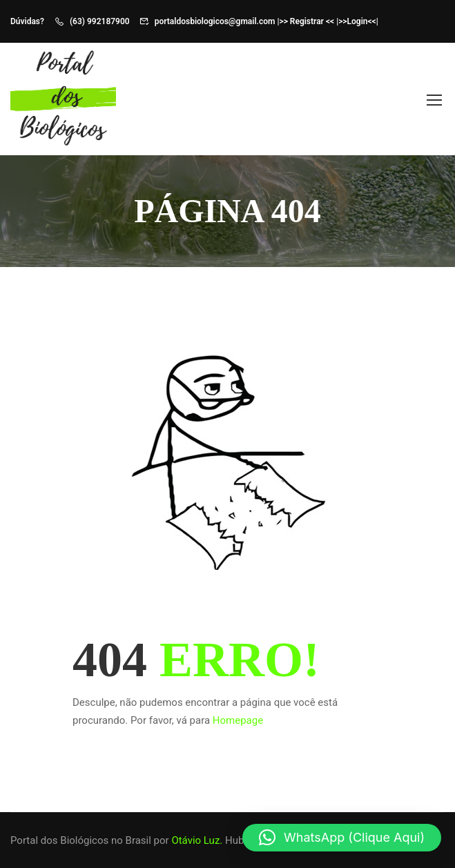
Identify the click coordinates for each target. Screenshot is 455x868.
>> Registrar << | (309, 21)
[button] (342, 838)
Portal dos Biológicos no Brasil (81, 840)
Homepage (238, 720)
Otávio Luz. (197, 840)
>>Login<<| (358, 21)
